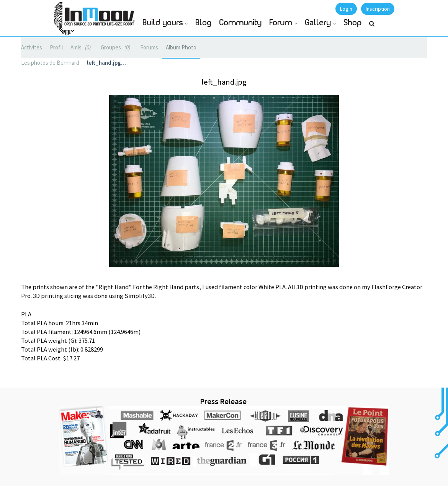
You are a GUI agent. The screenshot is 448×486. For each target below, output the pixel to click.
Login (346, 9)
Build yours (163, 23)
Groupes (117, 47)
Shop (353, 23)
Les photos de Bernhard (50, 63)
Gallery (318, 23)
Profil (56, 47)
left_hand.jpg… (107, 63)
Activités (32, 47)
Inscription (378, 9)
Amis (82, 47)
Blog (204, 23)
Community (241, 23)
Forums (149, 47)
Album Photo (181, 47)
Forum (281, 23)
